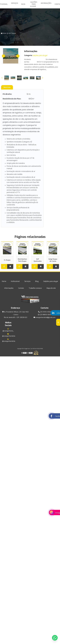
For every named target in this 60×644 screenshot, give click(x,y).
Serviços (15, 3)
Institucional (15, 281)
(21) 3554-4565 (45, 312)
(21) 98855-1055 (45, 315)
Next (18, 56)
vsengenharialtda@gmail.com (45, 317)
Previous (3, 56)
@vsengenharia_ (8, 330)
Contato (21, 288)
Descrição (7, 87)
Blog (23, 4)
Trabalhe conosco (35, 288)
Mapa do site (51, 288)
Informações (46, 3)
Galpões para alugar (34, 4)
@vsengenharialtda (8, 335)
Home (5, 33)
